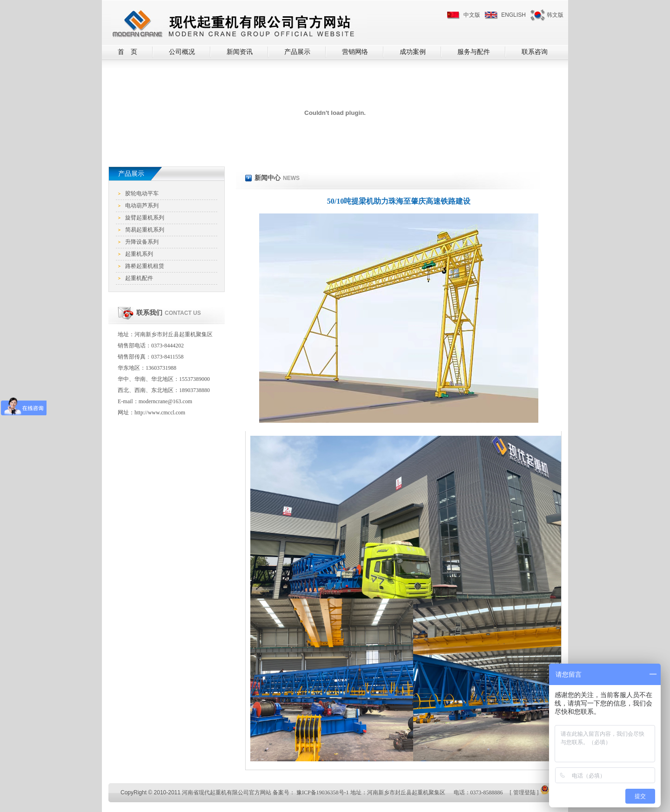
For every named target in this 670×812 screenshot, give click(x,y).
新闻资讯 (240, 52)
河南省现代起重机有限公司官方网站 (227, 792)
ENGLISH (513, 15)
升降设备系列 (142, 242)
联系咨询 (535, 52)
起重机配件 (139, 278)
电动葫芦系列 (142, 206)
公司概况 (182, 52)
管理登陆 (524, 792)
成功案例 (413, 52)
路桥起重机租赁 (145, 266)
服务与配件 (474, 52)
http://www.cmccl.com (160, 413)
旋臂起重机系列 (145, 218)
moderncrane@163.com (165, 401)
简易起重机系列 (145, 230)
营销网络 (355, 52)
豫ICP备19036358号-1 (323, 792)
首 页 (127, 52)
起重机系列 (139, 254)
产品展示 (297, 52)
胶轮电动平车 (142, 193)
